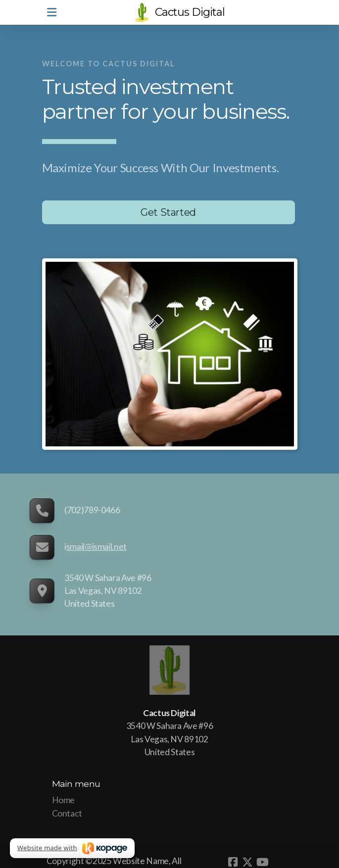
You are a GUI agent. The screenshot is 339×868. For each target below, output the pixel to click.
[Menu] (52, 12)
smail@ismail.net (97, 547)
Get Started (168, 212)
